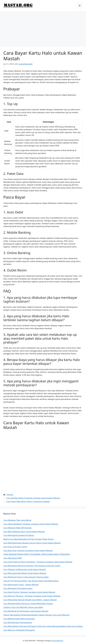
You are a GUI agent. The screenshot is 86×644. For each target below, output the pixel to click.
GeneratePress (58, 641)
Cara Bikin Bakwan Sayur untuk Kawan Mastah (24, 532)
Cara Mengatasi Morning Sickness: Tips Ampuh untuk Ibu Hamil (32, 566)
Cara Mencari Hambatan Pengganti (19, 630)
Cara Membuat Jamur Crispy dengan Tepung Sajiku (26, 577)
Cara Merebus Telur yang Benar (17, 520)
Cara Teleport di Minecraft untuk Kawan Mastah (25, 569)
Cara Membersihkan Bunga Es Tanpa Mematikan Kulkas (28, 603)
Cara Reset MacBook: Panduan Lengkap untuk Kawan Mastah (31, 524)
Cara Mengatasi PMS (13, 558)
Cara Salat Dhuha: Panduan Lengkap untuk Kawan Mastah (29, 592)
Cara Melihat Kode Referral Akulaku (19, 619)
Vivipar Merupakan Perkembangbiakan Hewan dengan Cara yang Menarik (36, 615)
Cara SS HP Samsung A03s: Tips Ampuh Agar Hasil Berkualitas (31, 581)
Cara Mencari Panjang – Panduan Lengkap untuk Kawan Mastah (32, 596)
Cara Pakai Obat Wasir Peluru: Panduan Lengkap (28, 501)
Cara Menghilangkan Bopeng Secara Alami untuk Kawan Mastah (32, 543)
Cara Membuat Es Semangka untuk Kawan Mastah (26, 611)
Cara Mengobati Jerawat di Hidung (19, 535)
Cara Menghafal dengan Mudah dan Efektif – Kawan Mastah (30, 600)
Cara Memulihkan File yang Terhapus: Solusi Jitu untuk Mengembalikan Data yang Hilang (43, 626)
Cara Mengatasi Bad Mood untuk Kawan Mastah (25, 573)
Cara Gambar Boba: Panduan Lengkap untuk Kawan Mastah (33, 498)
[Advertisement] (43, 28)
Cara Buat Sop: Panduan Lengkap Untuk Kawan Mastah (28, 550)
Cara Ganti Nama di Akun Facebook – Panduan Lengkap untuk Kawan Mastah (38, 562)
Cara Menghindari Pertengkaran (18, 622)
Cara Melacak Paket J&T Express (17, 528)
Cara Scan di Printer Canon (15, 547)
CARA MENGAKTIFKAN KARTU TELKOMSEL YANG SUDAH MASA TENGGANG (37, 554)
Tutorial (10, 495)
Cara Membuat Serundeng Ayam (18, 588)
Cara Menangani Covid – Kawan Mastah (21, 585)
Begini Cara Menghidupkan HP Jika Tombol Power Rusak (28, 539)
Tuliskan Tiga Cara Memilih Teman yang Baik (23, 607)
